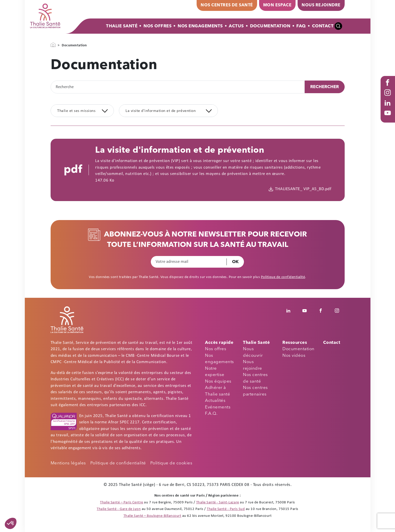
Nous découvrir (253, 352)
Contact (323, 26)
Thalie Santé (122, 26)
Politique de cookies (171, 463)
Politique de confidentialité (283, 277)
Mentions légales (68, 463)
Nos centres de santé (227, 5)
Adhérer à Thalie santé (217, 391)
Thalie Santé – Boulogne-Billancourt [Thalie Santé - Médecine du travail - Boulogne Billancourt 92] (152, 516)
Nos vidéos (294, 356)
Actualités (215, 401)
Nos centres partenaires (255, 391)
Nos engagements (220, 359)
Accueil (53, 45)
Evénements (218, 407)
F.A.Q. (211, 414)
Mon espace (277, 5)
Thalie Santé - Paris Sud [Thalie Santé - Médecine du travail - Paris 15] (226, 509)
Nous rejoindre (321, 5)
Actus (236, 26)
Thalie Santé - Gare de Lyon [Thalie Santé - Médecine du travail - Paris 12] (119, 509)
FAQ (301, 26)
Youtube (389, 118)
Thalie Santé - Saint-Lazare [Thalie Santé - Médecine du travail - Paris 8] (218, 503)
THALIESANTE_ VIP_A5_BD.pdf (303, 189)
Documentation (270, 26)
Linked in (389, 108)
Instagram (389, 98)
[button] (11, 523)
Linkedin (291, 311)
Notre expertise (215, 372)
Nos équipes (218, 381)
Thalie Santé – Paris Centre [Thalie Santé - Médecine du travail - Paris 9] (122, 503)
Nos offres (158, 26)
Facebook (389, 88)
